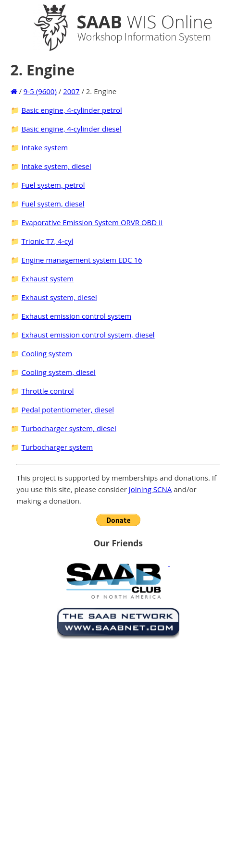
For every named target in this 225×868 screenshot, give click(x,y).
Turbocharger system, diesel (69, 428)
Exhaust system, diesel (59, 297)
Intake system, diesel (56, 166)
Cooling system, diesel (58, 372)
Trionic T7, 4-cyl (47, 241)
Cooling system (47, 353)
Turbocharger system (57, 447)
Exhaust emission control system (76, 316)
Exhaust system (47, 278)
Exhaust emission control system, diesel (88, 335)
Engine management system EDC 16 (81, 260)
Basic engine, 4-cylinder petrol (71, 110)
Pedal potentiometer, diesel (68, 410)
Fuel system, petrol (53, 185)
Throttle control (47, 391)
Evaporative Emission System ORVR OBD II (92, 222)
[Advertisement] (110, 752)
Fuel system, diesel (53, 204)
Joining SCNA (150, 489)
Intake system (44, 147)
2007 (71, 91)
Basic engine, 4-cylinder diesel (71, 129)
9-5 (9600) (40, 91)
